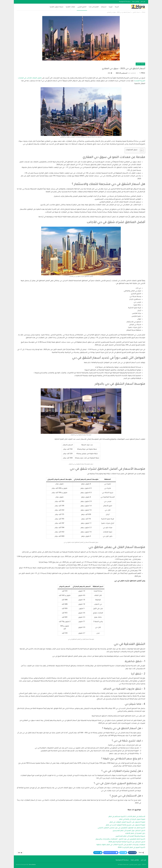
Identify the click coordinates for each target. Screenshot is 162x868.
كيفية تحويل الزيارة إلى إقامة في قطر (132, 819)
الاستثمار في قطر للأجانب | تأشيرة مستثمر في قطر (127, 817)
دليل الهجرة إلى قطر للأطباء (135, 834)
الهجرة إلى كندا (94, 7)
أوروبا (111, 7)
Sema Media (32, 865)
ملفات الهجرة (70, 7)
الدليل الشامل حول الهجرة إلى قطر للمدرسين (129, 831)
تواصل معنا (136, 2)
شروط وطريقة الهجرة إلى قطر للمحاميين (130, 836)
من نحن (143, 2)
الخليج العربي (82, 7)
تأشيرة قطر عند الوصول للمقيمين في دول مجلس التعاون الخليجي (121, 828)
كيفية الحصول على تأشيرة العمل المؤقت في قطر (127, 822)
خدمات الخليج (140, 64)
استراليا (104, 7)
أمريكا (117, 7)
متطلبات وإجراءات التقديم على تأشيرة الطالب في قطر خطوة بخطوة (121, 845)
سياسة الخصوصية (125, 2)
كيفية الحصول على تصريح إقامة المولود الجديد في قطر (126, 825)
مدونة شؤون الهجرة (57, 7)
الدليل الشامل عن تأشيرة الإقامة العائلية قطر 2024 (127, 842)
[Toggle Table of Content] (141, 150)
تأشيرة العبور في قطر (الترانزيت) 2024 (131, 848)
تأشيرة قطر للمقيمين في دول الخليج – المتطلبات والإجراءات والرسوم (120, 839)
